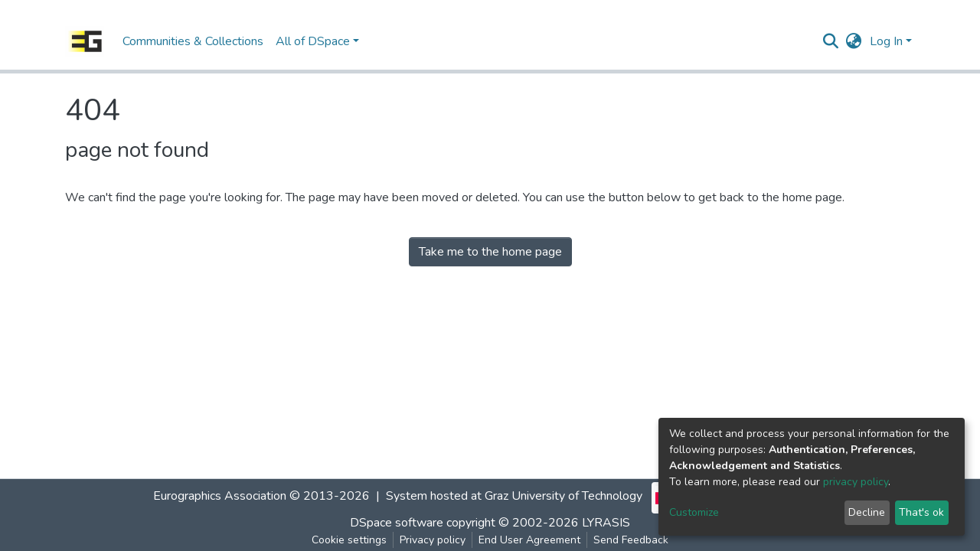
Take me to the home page (490, 252)
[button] (854, 41)
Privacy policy (433, 540)
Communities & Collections (193, 41)
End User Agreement (529, 540)
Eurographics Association (220, 496)
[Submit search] (831, 41)
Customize (694, 512)
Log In (886, 41)
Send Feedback (631, 540)
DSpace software (397, 523)
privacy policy (856, 482)
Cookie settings (349, 540)
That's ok (921, 512)
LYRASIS (606, 523)
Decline (867, 512)
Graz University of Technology (563, 496)
